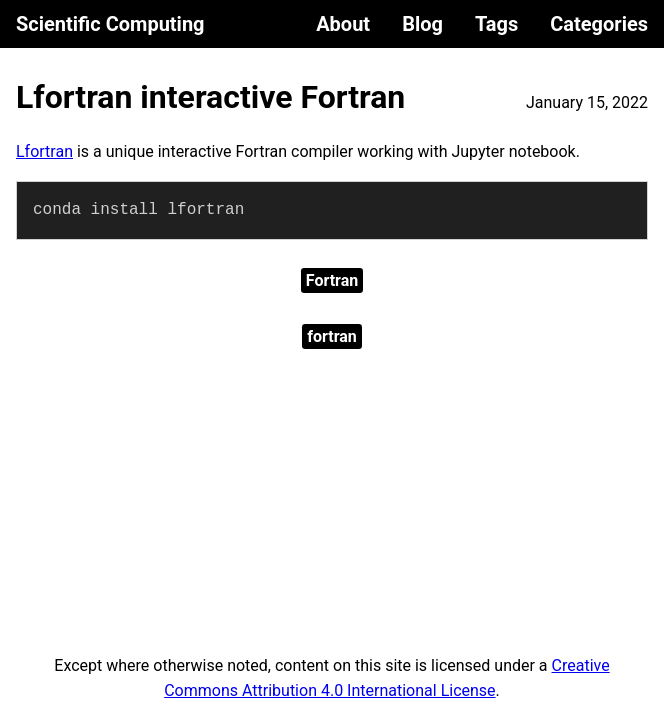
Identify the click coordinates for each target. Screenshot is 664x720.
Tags (496, 24)
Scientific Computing (110, 24)
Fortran (332, 280)
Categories (599, 24)
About (343, 24)
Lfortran (44, 151)
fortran (332, 336)
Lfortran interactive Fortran (210, 97)
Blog (422, 24)
